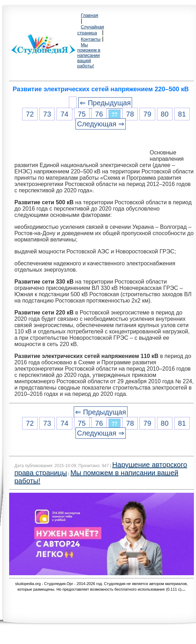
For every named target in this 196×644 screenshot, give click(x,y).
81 (182, 114)
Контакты (91, 39)
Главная (89, 15)
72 (30, 114)
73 (47, 114)
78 (130, 114)
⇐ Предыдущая (105, 103)
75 (82, 114)
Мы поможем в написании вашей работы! (89, 55)
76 (99, 114)
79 (147, 114)
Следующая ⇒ (100, 124)
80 (165, 114)
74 (64, 114)
